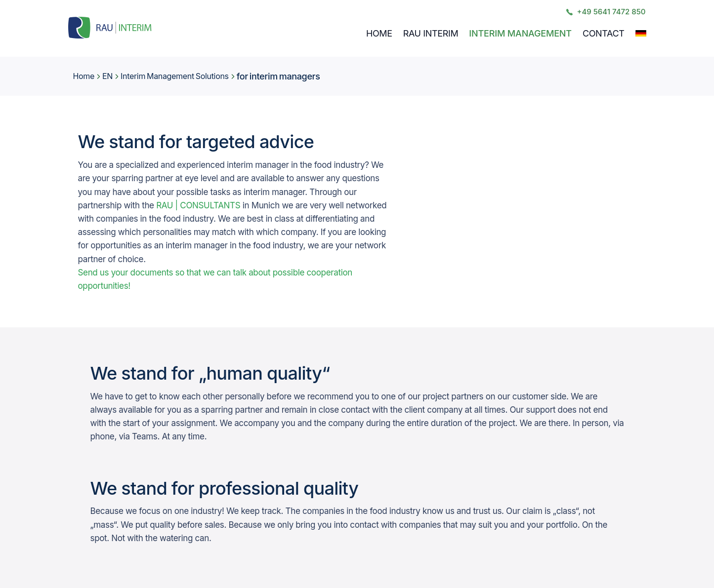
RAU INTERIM (431, 33)
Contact (604, 33)
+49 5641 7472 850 (606, 12)
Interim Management (520, 33)
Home (379, 33)
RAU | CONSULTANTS (198, 205)
